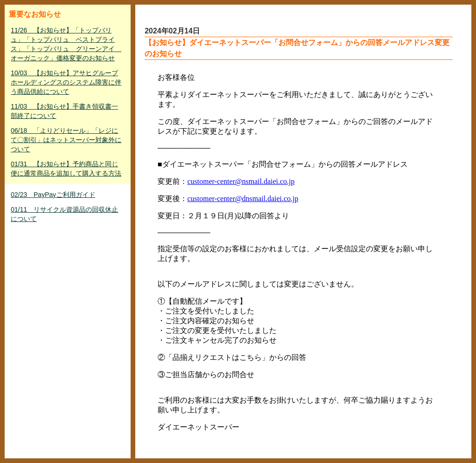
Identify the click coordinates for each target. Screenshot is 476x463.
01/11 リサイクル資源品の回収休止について (64, 214)
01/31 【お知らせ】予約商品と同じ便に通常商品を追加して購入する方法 (66, 169)
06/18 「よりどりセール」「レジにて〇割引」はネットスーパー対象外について (66, 140)
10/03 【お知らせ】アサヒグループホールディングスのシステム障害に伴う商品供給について (66, 82)
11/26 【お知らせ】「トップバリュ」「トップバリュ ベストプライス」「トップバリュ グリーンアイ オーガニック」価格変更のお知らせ (66, 44)
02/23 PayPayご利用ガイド (53, 195)
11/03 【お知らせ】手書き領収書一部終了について (64, 111)
